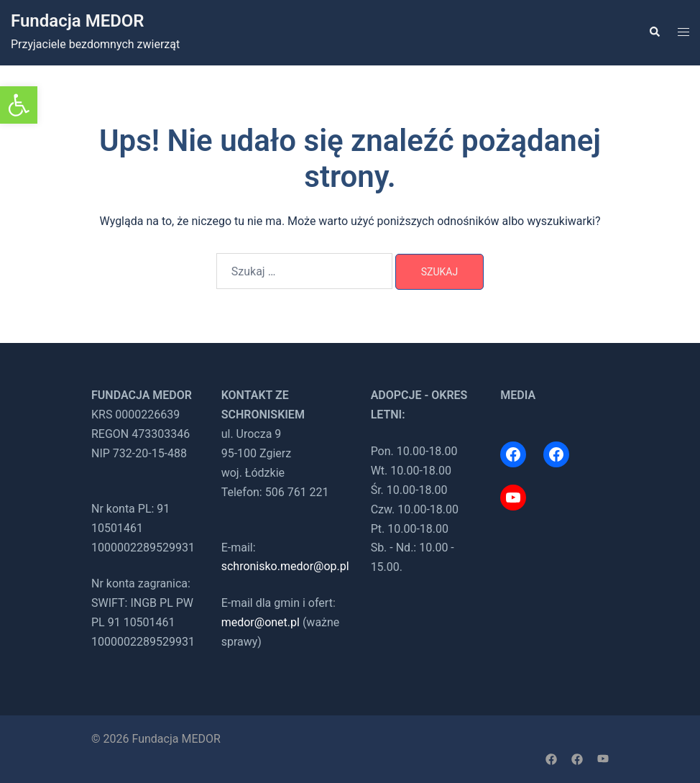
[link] (19, 105)
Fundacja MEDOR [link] (78, 21)
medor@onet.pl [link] (261, 622)
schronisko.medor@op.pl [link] (285, 566)
